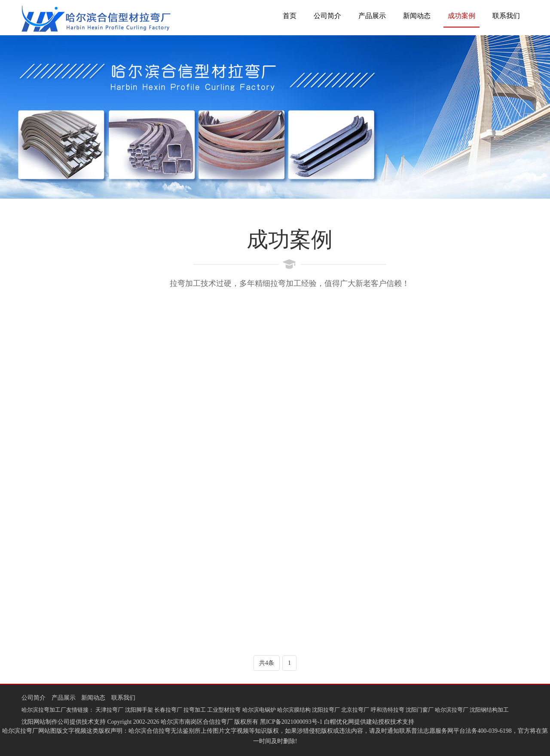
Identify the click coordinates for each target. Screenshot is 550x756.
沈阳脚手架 (139, 710)
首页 (290, 16)
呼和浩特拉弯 (388, 710)
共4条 (267, 663)
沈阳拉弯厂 (326, 710)
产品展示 (372, 16)
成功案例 (461, 16)
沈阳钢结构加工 (489, 710)
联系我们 (506, 16)
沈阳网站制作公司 (46, 722)
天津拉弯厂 (109, 710)
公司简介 (327, 16)
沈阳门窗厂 (420, 710)
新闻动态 (417, 16)
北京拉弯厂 (355, 710)
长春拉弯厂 (168, 710)
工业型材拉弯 (224, 710)
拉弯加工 (195, 710)
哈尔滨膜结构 (294, 710)
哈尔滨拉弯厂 (452, 710)
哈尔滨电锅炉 (259, 710)
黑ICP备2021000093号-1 (291, 722)
